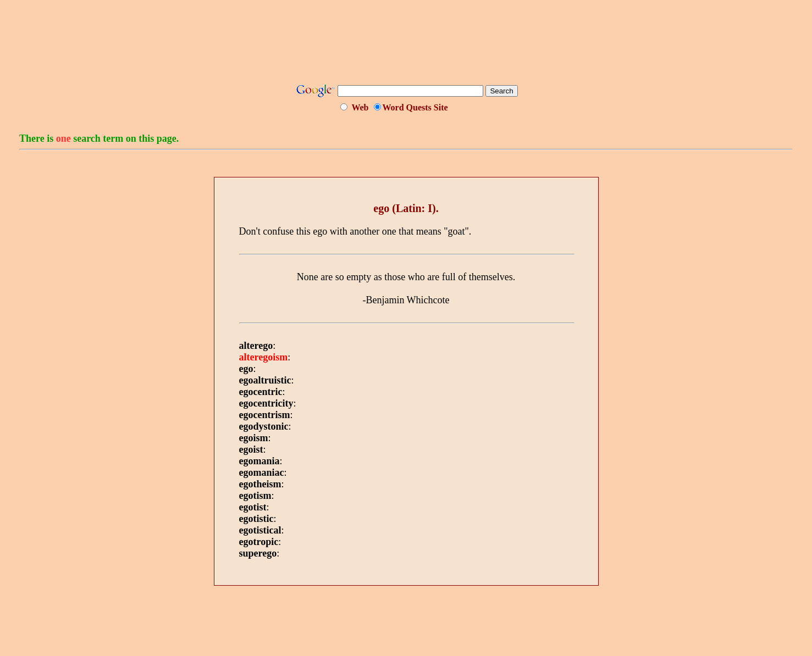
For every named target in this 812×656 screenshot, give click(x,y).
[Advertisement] (406, 46)
